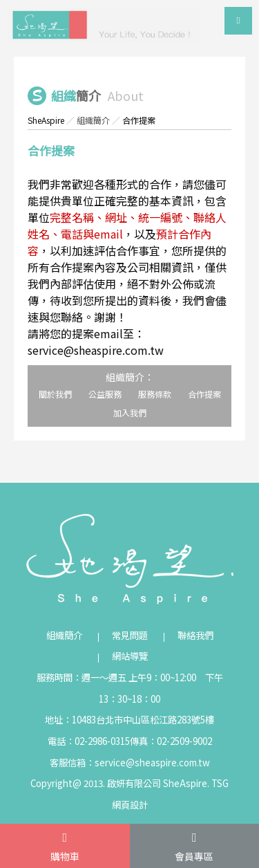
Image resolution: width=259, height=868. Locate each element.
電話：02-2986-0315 (89, 741)
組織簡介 (93, 120)
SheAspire (46, 120)
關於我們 (55, 394)
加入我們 (130, 413)
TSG (220, 783)
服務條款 (155, 394)
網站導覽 (130, 656)
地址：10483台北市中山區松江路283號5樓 (129, 720)
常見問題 (130, 635)
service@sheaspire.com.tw (152, 763)
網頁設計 (130, 805)
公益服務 (105, 394)
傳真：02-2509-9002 (171, 741)
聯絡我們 (195, 635)
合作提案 (204, 394)
